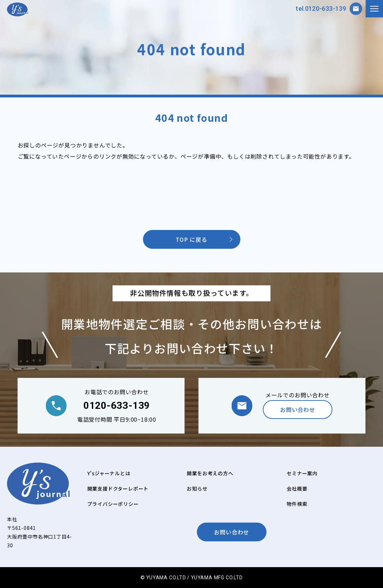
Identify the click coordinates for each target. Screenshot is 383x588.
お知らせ (197, 488)
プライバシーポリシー (113, 504)
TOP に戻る (191, 239)
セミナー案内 (302, 473)
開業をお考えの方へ (210, 473)
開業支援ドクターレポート (118, 488)
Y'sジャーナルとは (109, 473)
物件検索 (297, 504)
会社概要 (297, 488)
